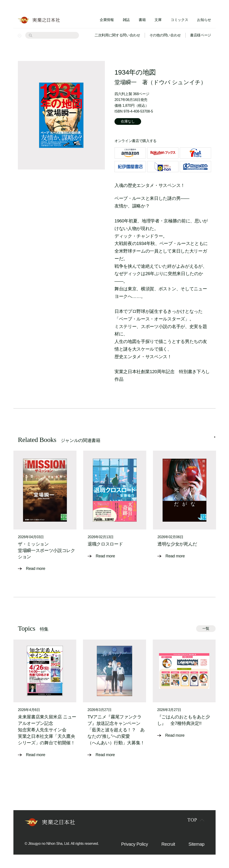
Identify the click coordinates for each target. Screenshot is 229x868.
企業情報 (107, 20)
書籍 (142, 20)
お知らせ (204, 20)
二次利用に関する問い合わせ (117, 35)
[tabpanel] (45, 511)
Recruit (168, 844)
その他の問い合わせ (165, 35)
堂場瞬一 (126, 82)
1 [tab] (215, 437)
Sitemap (196, 844)
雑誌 (126, 20)
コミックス (179, 20)
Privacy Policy (135, 844)
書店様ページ (201, 35)
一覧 (206, 629)
